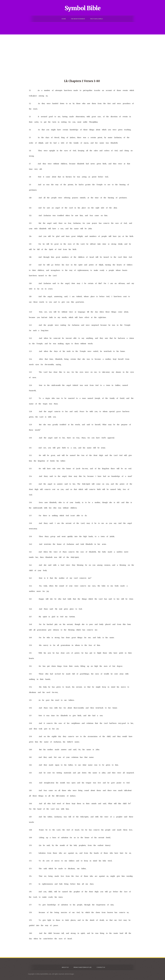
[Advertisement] (82, 52)
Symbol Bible (83, 8)
